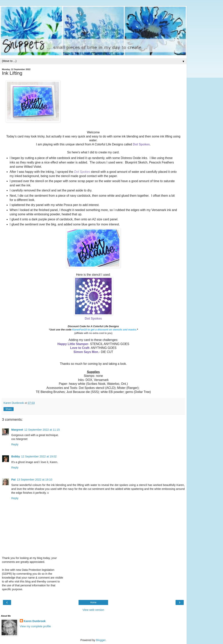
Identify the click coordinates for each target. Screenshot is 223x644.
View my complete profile (35, 626)
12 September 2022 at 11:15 (42, 430)
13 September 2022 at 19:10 (34, 480)
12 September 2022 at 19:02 (39, 456)
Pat (13, 480)
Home (93, 602)
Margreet (17, 430)
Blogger (101, 640)
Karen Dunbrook (35, 621)
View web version (93, 610)
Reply (15, 444)
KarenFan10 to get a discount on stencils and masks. (105, 330)
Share (9, 409)
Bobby (16, 456)
